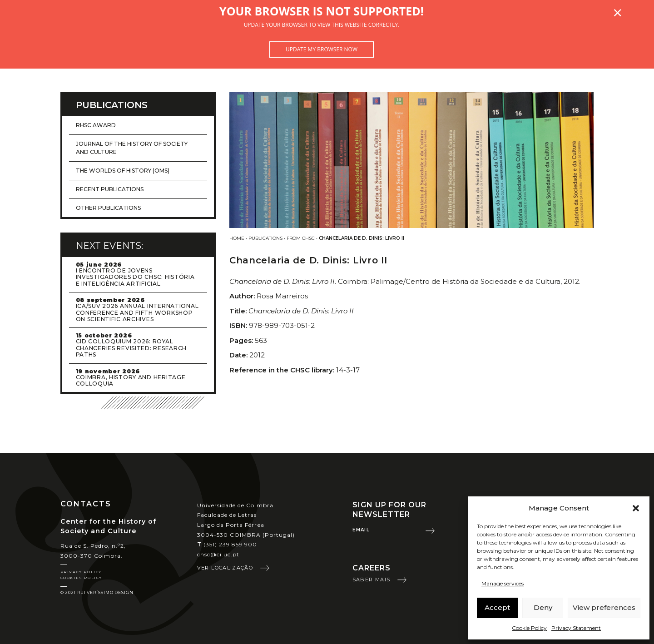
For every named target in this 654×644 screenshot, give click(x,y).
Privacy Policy (81, 572)
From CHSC (301, 238)
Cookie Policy (529, 628)
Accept (497, 607)
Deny (543, 607)
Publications (265, 238)
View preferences (604, 607)
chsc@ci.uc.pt (218, 554)
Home (237, 238)
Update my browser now (322, 49)
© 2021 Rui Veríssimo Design (97, 592)
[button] (636, 508)
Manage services (503, 583)
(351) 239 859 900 (227, 544)
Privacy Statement (576, 628)
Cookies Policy (81, 578)
